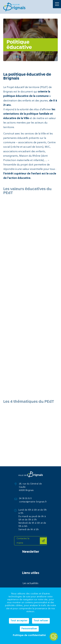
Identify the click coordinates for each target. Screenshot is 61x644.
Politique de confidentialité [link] (29, 636)
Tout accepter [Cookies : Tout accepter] (19, 621)
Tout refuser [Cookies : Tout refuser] (41, 621)
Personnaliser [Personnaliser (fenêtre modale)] (29, 629)
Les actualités (30, 583)
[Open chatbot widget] (54, 637)
